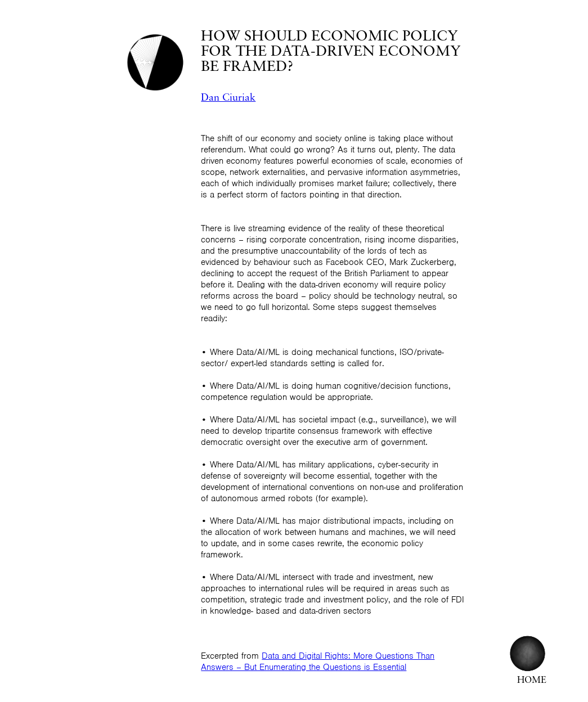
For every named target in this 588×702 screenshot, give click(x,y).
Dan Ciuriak (228, 98)
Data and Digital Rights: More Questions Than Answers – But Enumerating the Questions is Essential (318, 661)
